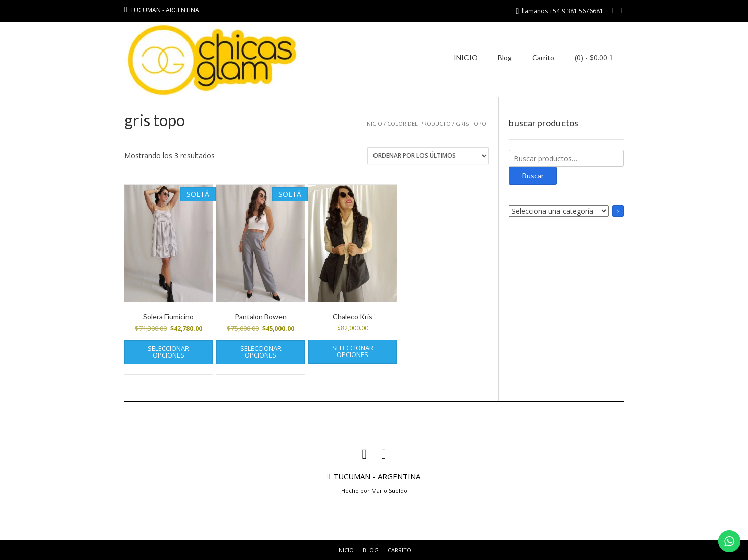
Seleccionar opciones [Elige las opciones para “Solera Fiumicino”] (168, 352)
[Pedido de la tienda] (428, 156)
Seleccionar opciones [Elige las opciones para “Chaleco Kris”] (353, 351)
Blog (505, 57)
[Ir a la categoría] (618, 211)
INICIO (466, 57)
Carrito (543, 57)
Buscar (533, 175)
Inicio (374, 123)
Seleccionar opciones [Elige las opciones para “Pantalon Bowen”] (261, 352)
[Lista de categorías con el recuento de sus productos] (559, 211)
